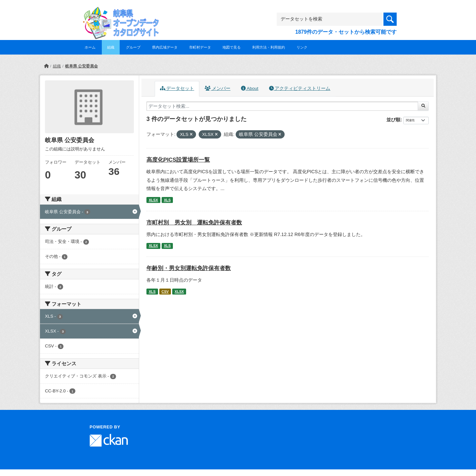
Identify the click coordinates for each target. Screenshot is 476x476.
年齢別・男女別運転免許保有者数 (189, 268)
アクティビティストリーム (300, 88)
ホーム (90, 47)
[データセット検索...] (282, 106)
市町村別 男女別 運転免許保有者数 (194, 223)
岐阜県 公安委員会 (81, 66)
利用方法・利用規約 (269, 47)
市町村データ (200, 47)
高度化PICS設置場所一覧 (178, 160)
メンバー (218, 88)
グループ (133, 47)
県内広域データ (165, 47)
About (250, 88)
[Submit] (423, 106)
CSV (165, 292)
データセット (177, 88)
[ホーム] (46, 66)
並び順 (393, 120)
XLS (167, 200)
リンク (302, 47)
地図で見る (232, 47)
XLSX (153, 200)
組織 (111, 47)
